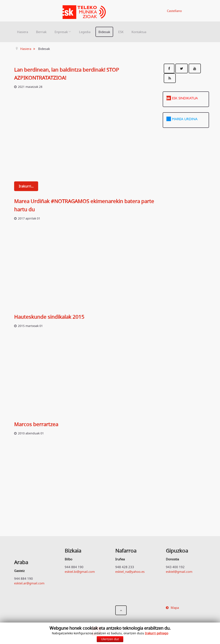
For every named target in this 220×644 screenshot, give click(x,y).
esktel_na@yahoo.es (130, 572)
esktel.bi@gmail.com (80, 572)
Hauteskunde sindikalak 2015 (49, 317)
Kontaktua (139, 32)
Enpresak (61, 32)
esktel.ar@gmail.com (29, 583)
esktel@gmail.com (179, 572)
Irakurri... (26, 186)
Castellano (174, 11)
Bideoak (104, 32)
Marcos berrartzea (36, 424)
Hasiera (23, 32)
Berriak (41, 32)
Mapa (175, 608)
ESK (121, 32)
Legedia (85, 32)
